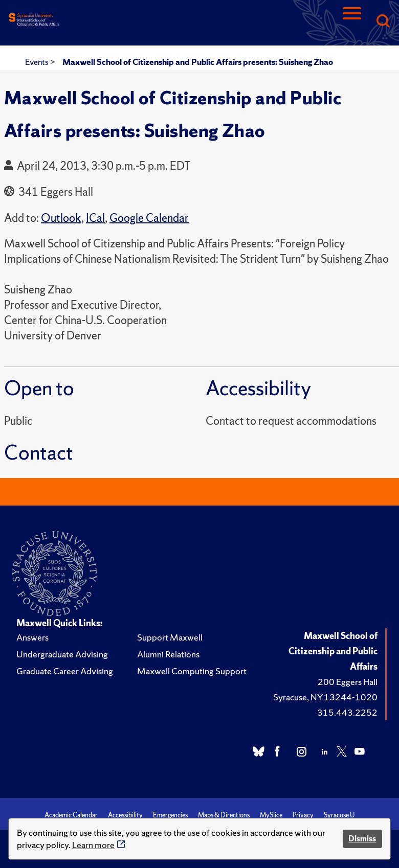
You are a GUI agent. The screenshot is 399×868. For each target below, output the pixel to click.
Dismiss (362, 839)
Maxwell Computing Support (192, 671)
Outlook (61, 218)
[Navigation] (352, 22)
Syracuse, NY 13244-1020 (325, 697)
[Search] (383, 22)
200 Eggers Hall (348, 682)
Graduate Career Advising (65, 671)
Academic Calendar (71, 815)
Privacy (303, 815)
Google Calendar (149, 218)
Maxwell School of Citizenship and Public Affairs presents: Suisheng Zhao (198, 62)
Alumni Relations (168, 654)
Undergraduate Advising (62, 654)
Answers (32, 637)
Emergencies (170, 815)
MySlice (271, 815)
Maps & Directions (224, 815)
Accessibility (125, 815)
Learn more (93, 845)
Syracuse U (339, 815)
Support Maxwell (170, 637)
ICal (95, 218)
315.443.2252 (347, 712)
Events (38, 62)
